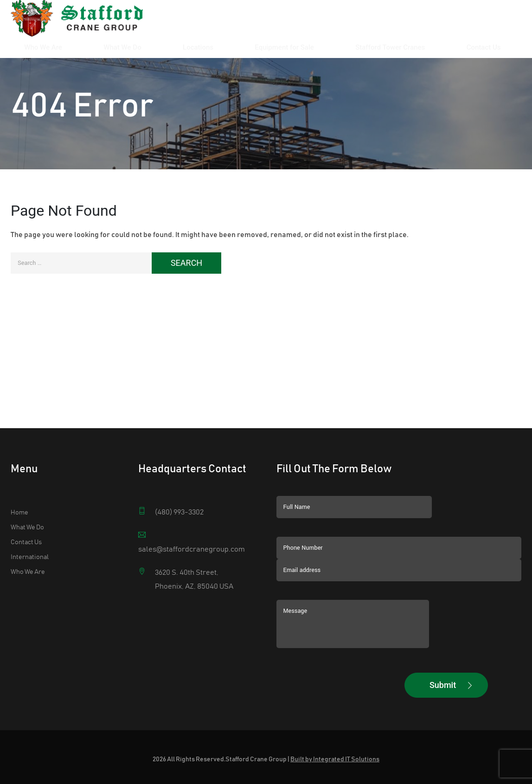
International (30, 557)
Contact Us (498, 22)
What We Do (250, 22)
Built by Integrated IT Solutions (335, 759)
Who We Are (200, 22)
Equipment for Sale (356, 22)
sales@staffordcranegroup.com (192, 549)
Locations (298, 22)
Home (19, 513)
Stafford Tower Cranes (433, 22)
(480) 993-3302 (179, 512)
